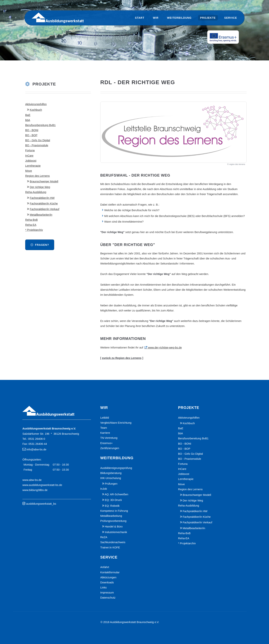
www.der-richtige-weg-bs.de (165, 348)
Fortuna (30, 150)
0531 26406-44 (38, 444)
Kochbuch (36, 110)
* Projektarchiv (34, 230)
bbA (28, 120)
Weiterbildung (179, 18)
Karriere (105, 433)
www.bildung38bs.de (35, 490)
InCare (29, 156)
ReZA (104, 537)
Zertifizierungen (110, 448)
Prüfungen (111, 484)
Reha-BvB (31, 220)
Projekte (208, 18)
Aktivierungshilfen (36, 104)
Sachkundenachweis (113, 542)
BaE (28, 115)
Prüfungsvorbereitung (113, 521)
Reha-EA (31, 225)
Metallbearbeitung (111, 516)
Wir (156, 18)
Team (104, 428)
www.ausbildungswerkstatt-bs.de (42, 485)
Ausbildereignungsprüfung (116, 468)
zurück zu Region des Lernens (122, 358)
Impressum (107, 593)
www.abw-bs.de (32, 480)
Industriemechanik (116, 532)
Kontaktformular (110, 572)
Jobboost (31, 161)
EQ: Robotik (112, 506)
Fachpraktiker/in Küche (44, 204)
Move (29, 171)
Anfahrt (105, 567)
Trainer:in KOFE (110, 547)
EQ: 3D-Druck (113, 500)
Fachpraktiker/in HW (42, 198)
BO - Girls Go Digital (38, 140)
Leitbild (105, 418)
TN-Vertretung (109, 438)
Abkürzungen (108, 577)
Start (140, 18)
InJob (104, 489)
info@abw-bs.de (36, 449)
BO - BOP (31, 135)
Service (231, 18)
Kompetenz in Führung (114, 511)
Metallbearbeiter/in (41, 215)
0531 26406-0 (37, 439)
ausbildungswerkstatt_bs (41, 504)
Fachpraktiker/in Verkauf (44, 209)
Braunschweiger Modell (44, 181)
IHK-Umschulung (111, 478)
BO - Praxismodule (37, 145)
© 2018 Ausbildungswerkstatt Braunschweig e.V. (130, 622)
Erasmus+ (106, 443)
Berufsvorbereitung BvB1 (40, 125)
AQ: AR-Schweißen (116, 494)
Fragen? (42, 245)
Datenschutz (108, 598)
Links (103, 588)
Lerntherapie (33, 166)
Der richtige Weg (40, 187)
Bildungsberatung (111, 473)
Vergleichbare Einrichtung (116, 423)
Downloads (107, 582)
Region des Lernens (37, 176)
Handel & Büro (114, 527)
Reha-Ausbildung (36, 192)
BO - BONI (32, 130)
